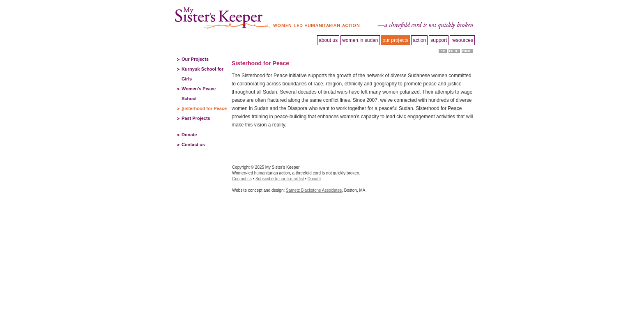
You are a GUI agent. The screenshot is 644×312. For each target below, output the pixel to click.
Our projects (396, 40)
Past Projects (196, 118)
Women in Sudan (360, 40)
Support (439, 40)
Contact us (193, 145)
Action (419, 40)
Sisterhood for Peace (204, 108)
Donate (189, 135)
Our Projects (195, 59)
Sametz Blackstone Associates (314, 190)
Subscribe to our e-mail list (280, 179)
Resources (462, 40)
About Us (328, 40)
